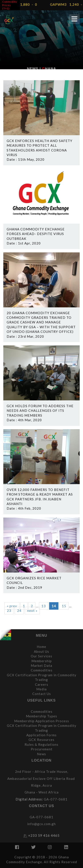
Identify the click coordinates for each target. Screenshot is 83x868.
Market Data (41, 666)
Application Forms (41, 735)
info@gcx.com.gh (41, 824)
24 (19, 611)
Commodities (42, 670)
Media (41, 689)
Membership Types (41, 716)
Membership (42, 661)
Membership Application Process (42, 721)
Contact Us (42, 694)
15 (64, 606)
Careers (42, 684)
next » (32, 611)
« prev (12, 606)
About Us (41, 651)
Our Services (41, 656)
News (41, 754)
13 (44, 606)
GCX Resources (41, 740)
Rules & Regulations (41, 744)
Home (41, 647)
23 (9, 611)
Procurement (42, 749)
